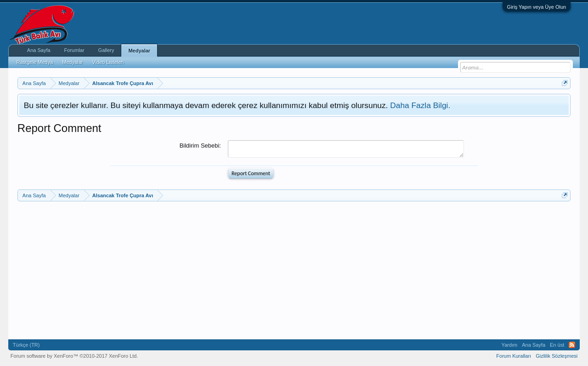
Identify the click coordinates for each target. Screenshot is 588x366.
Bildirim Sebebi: (200, 146)
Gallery (106, 50)
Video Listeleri (108, 62)
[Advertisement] (293, 270)
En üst (557, 345)
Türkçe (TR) (26, 345)
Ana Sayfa (39, 50)
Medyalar (139, 51)
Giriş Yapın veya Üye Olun (537, 7)
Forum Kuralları (514, 356)
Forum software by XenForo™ (74, 356)
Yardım (510, 345)
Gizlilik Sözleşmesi (557, 356)
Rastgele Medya (35, 62)
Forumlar (74, 50)
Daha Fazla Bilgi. (420, 105)
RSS (572, 345)
